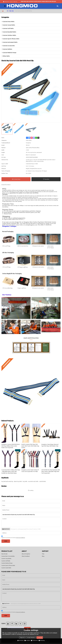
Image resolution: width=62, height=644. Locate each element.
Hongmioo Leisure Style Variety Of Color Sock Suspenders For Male (30, 471)
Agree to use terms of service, (13, 537)
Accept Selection (31, 638)
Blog (43, 556)
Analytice (27, 640)
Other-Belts (12, 11)
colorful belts (43, 481)
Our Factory (7, 295)
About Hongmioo (26, 554)
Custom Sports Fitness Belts (8, 565)
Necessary (21, 640)
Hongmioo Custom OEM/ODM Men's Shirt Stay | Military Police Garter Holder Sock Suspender (11, 446)
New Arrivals (4, 554)
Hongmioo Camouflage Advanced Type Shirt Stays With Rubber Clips (50, 445)
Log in (11, 2)
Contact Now (17, 179)
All (8, 11)
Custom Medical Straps (7, 563)
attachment (6, 529)
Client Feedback (26, 556)
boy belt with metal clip (7, 481)
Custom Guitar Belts (6, 568)
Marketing (42, 640)
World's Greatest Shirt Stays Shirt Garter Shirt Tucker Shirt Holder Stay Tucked (30, 446)
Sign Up (15, 2)
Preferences (34, 640)
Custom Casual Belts (6, 559)
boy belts (25, 481)
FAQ (43, 554)
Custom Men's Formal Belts (8, 556)
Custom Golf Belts (6, 561)
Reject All (22, 638)
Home (5, 11)
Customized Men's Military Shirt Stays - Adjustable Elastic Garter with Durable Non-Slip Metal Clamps (11, 471)
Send (6, 541)
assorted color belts (33, 481)
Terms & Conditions (21, 538)
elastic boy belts (18, 481)
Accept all (40, 638)
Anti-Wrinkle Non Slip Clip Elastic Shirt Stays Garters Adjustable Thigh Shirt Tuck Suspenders (51, 471)
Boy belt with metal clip (8, 192)
